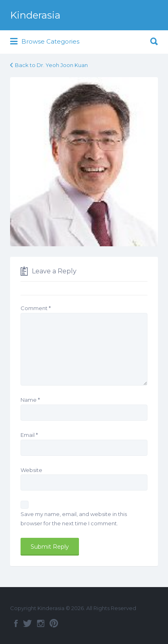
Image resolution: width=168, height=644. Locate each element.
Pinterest (54, 623)
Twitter (27, 623)
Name (30, 400)
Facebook (16, 623)
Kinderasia (35, 15)
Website (31, 470)
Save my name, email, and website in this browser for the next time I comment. (74, 519)
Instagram (41, 623)
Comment (36, 308)
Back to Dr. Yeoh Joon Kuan (51, 65)
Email (29, 435)
